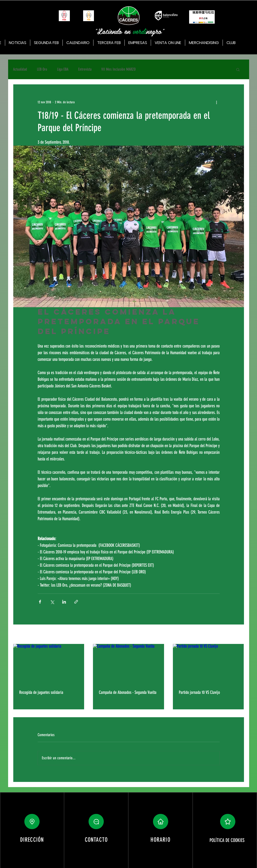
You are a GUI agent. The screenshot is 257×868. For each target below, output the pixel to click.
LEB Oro (42, 69)
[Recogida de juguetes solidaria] (49, 664)
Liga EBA (63, 69)
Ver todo (239, 635)
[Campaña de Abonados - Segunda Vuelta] (128, 664)
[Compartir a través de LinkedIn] (64, 602)
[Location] (32, 822)
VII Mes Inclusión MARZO (118, 69)
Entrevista (85, 69)
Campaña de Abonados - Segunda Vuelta (128, 692)
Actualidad (20, 69)
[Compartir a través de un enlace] (76, 602)
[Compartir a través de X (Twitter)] (52, 602)
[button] (238, 69)
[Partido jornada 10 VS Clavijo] (208, 664)
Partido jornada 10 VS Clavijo (199, 692)
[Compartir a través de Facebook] (40, 602)
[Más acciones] (217, 102)
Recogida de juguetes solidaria (41, 692)
